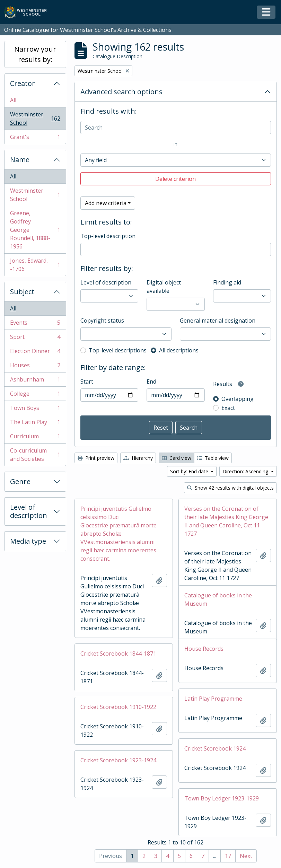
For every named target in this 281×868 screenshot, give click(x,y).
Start (87, 382)
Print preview (96, 458)
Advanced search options (121, 92)
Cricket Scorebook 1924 (215, 748)
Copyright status (102, 321)
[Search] (176, 128)
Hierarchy (138, 458)
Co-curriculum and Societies (35, 455)
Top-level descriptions (118, 350)
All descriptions (179, 350)
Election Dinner (35, 353)
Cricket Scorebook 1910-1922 (118, 707)
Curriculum (35, 438)
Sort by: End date (190, 471)
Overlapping (238, 399)
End (151, 382)
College (35, 395)
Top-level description (108, 236)
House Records (204, 649)
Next (246, 856)
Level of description (29, 511)
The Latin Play (35, 424)
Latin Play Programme (213, 699)
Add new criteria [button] (106, 203)
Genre (20, 481)
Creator (23, 83)
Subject (22, 292)
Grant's (35, 138)
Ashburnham (35, 381)
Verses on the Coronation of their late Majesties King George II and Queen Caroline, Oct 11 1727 (226, 521)
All (13, 100)
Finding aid (227, 282)
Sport (35, 338)
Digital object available (164, 287)
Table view (213, 458)
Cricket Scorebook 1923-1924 (118, 760)
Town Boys (35, 409)
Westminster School (35, 119)
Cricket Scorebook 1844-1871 (118, 654)
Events (35, 324)
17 (228, 856)
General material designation (218, 321)
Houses (35, 367)
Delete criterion (175, 179)
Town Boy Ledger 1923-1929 (222, 798)
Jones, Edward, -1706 (35, 265)
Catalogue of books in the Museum (218, 599)
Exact (228, 408)
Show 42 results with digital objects (230, 488)
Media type (28, 541)
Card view (177, 458)
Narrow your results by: (35, 54)
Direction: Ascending (246, 471)
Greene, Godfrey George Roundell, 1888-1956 (35, 230)
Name (20, 160)
